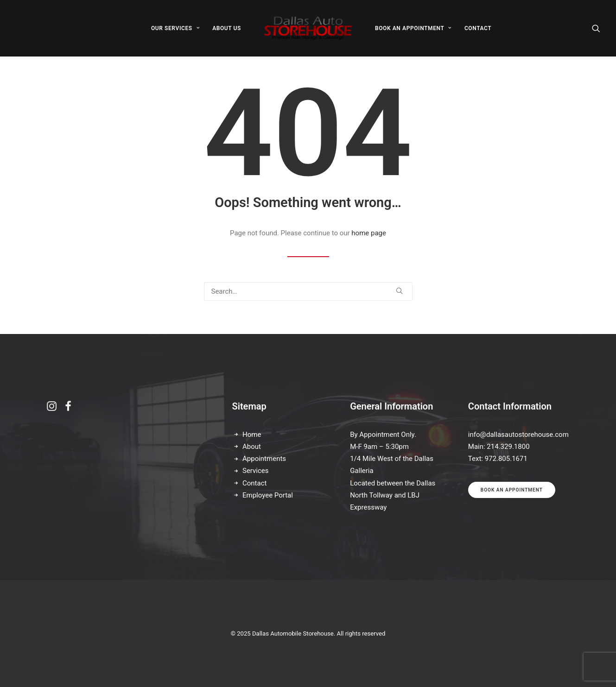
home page (369, 233)
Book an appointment (512, 490)
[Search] (596, 28)
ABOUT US (227, 28)
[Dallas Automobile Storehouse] (308, 28)
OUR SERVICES (175, 28)
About (252, 447)
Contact (254, 483)
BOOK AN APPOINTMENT (413, 28)
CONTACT (478, 28)
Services (256, 471)
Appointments (264, 459)
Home (252, 435)
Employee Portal (268, 495)
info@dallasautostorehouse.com (518, 435)
